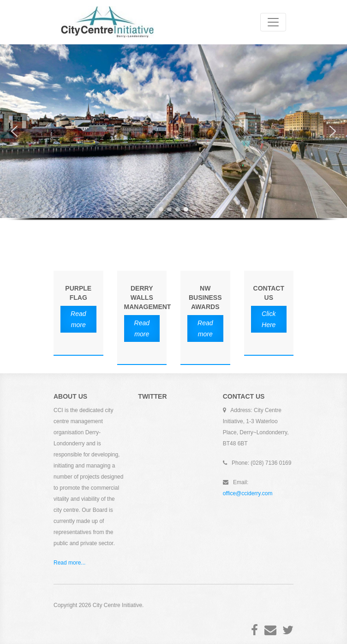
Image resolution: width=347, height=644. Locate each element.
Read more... (69, 563)
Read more (78, 319)
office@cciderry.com (248, 493)
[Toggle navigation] (273, 22)
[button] (14, 131)
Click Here (269, 319)
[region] (173, 139)
